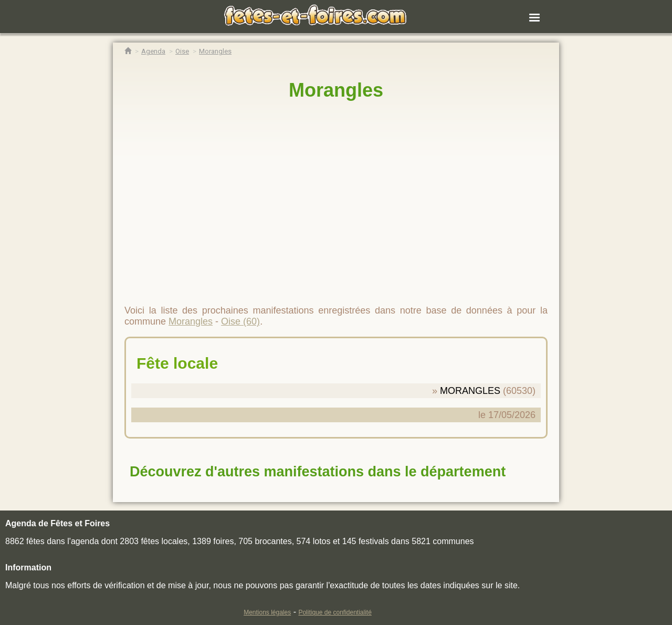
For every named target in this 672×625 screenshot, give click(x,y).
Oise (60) (240, 321)
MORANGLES (470, 391)
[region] (336, 198)
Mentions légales (267, 612)
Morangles (336, 90)
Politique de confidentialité (335, 612)
